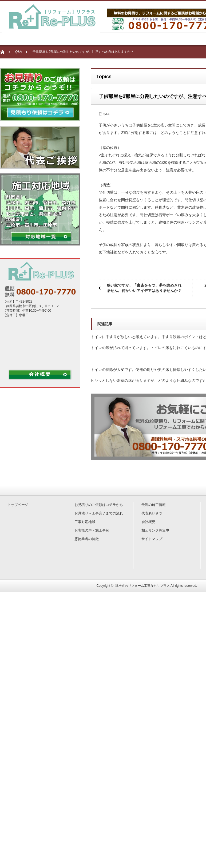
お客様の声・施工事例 (92, 530)
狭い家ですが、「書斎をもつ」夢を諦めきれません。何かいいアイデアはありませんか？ (144, 288)
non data (43, 342)
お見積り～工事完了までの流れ (99, 513)
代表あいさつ (152, 513)
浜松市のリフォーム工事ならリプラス (142, 586)
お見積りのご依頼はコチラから (99, 505)
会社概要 (148, 522)
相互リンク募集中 (155, 530)
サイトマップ (152, 539)
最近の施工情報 (154, 505)
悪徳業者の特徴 (87, 539)
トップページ (18, 505)
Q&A (19, 52)
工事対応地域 (85, 522)
